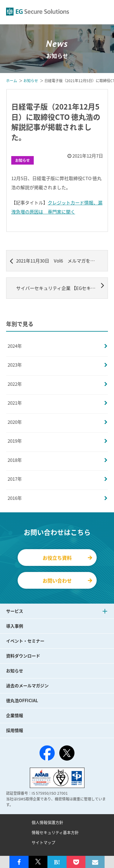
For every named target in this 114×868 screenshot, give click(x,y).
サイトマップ (43, 842)
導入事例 (15, 626)
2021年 (15, 403)
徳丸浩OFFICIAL (22, 700)
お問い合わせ (67, 580)
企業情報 (15, 715)
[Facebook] (47, 754)
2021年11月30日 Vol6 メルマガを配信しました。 (59, 261)
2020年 (15, 422)
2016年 (15, 498)
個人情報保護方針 (47, 822)
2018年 (15, 460)
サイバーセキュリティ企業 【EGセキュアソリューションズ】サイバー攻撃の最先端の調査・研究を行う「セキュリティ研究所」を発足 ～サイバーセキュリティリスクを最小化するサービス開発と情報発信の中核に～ (62, 286)
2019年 (15, 441)
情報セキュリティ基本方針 (55, 832)
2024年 (15, 346)
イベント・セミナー (25, 641)
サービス (15, 611)
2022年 (15, 384)
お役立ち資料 (67, 558)
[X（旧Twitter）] (67, 753)
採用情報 (15, 730)
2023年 (15, 365)
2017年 (15, 479)
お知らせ (22, 160)
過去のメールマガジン (27, 685)
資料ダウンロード (23, 656)
